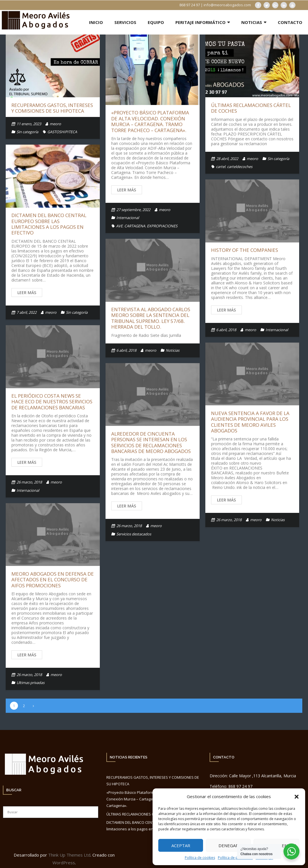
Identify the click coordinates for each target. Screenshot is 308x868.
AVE (119, 226)
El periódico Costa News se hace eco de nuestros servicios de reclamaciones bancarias (52, 402)
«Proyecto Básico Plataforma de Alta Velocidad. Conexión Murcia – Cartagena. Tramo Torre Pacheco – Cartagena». (150, 121)
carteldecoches (240, 167)
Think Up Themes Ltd (69, 855)
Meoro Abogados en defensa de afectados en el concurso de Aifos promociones (53, 580)
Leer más (127, 190)
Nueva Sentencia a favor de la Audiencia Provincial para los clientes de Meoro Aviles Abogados (250, 422)
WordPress (64, 863)
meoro (55, 124)
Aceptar (181, 845)
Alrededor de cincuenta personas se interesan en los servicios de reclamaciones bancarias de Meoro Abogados (151, 442)
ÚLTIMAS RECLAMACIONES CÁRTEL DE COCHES (251, 108)
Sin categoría (27, 132)
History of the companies (245, 250)
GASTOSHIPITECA (62, 132)
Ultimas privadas (31, 683)
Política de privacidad (235, 858)
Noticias (173, 350)
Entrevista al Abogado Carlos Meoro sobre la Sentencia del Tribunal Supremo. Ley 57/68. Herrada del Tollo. (151, 318)
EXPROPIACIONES (162, 226)
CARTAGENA (135, 226)
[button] (297, 797)
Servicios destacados (134, 534)
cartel (221, 167)
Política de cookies (200, 858)
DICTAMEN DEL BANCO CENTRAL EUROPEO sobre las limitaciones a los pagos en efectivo (49, 224)
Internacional (128, 218)
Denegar (228, 845)
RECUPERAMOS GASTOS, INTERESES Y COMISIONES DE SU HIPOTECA (52, 108)
